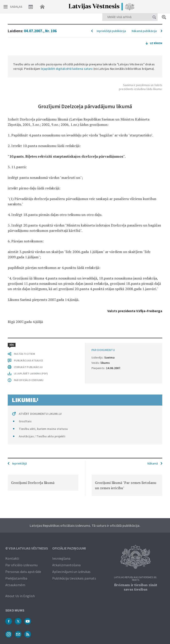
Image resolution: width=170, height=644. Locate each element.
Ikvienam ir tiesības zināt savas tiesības (136, 587)
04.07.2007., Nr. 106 (40, 31)
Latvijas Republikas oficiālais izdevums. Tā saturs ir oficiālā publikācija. (85, 525)
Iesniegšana (61, 558)
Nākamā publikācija (144, 31)
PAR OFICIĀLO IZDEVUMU (29, 380)
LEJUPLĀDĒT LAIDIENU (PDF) (31, 373)
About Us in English (20, 596)
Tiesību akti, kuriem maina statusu (43, 429)
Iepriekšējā (19, 463)
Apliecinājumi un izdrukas (71, 572)
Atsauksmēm (15, 585)
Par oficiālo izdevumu (21, 565)
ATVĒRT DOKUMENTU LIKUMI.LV (40, 414)
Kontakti (12, 558)
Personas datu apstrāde (23, 572)
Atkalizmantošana (66, 565)
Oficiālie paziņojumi (69, 548)
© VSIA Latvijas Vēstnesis (27, 548)
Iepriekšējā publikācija (111, 31)
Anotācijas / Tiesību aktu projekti (42, 436)
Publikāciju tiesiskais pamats (74, 578)
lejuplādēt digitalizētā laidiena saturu (67, 69)
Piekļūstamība (16, 578)
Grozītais (25, 421)
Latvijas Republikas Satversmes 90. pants (135, 579)
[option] (43, 483)
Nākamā (153, 463)
